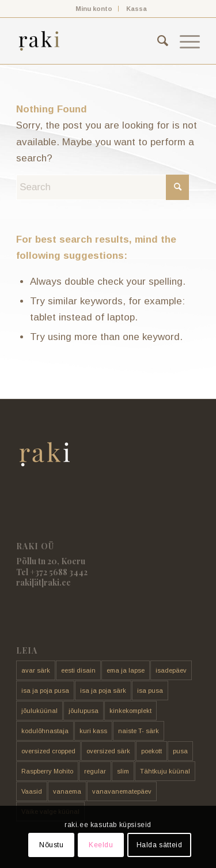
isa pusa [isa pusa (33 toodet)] (150, 690)
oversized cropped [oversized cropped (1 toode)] (48, 751)
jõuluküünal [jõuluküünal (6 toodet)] (39, 711)
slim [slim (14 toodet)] (123, 771)
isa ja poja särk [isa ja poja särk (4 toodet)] (103, 690)
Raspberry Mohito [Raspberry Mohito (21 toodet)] (47, 771)
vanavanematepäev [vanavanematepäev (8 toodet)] (122, 791)
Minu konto (94, 9)
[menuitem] (94, 9)
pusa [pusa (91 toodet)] (180, 751)
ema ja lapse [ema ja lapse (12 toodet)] (126, 670)
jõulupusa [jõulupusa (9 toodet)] (84, 711)
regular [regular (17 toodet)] (95, 771)
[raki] (90, 41)
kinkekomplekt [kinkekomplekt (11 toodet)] (130, 711)
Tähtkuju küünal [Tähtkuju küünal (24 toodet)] (165, 771)
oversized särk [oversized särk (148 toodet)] (108, 751)
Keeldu (101, 845)
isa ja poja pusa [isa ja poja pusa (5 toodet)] (45, 690)
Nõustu (52, 845)
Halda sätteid (160, 845)
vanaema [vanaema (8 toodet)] (67, 791)
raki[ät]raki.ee (43, 582)
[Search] (157, 41)
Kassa (137, 9)
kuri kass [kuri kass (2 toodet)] (93, 731)
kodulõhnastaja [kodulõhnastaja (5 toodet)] (45, 731)
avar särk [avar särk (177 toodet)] (36, 670)
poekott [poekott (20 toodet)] (151, 751)
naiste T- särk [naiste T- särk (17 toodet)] (139, 731)
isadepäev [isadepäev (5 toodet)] (171, 670)
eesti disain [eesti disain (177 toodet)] (78, 670)
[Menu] (184, 41)
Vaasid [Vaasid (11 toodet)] (32, 791)
